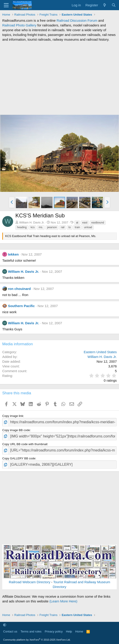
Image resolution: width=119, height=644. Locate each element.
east (85, 223)
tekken (13, 254)
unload (88, 227)
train (77, 227)
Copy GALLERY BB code (19, 458)
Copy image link (13, 416)
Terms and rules (31, 631)
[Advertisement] (59, 78)
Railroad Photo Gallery (19, 25)
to (70, 227)
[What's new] (105, 5)
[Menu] (6, 5)
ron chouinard (19, 289)
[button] (12, 202)
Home (79, 631)
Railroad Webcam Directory (30, 582)
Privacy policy (54, 631)
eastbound (98, 223)
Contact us (10, 631)
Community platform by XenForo (37, 640)
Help (69, 631)
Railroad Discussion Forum (77, 20)
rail (63, 227)
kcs (33, 227)
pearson (52, 227)
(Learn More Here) (63, 601)
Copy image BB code (16, 430)
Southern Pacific (21, 306)
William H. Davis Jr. (32, 222)
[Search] (114, 5)
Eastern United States (100, 352)
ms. (41, 227)
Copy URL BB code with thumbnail (25, 444)
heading (22, 227)
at (77, 223)
